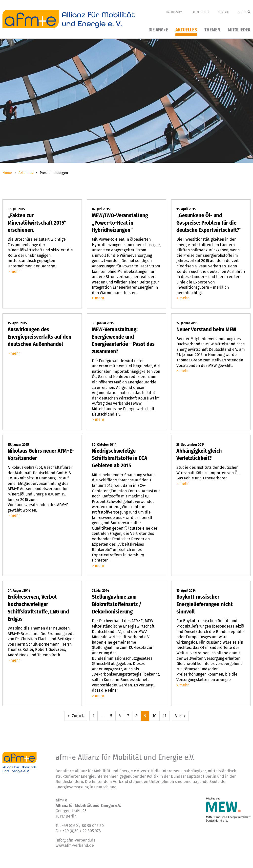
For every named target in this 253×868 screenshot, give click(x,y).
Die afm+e (158, 30)
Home (7, 173)
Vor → (180, 716)
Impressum (174, 12)
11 (165, 716)
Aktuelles (186, 30)
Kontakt (224, 12)
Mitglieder (239, 30)
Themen (212, 30)
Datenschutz (200, 12)
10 (154, 716)
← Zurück (76, 716)
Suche (244, 12)
